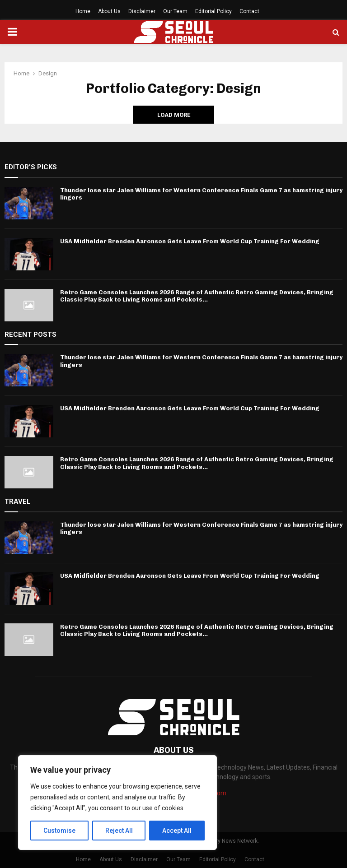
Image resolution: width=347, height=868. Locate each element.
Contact (249, 11)
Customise (59, 831)
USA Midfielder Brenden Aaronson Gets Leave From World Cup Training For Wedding (190, 241)
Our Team (175, 11)
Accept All (177, 831)
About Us (109, 11)
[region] (117, 803)
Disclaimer (142, 11)
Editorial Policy (213, 11)
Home (83, 11)
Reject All (119, 831)
